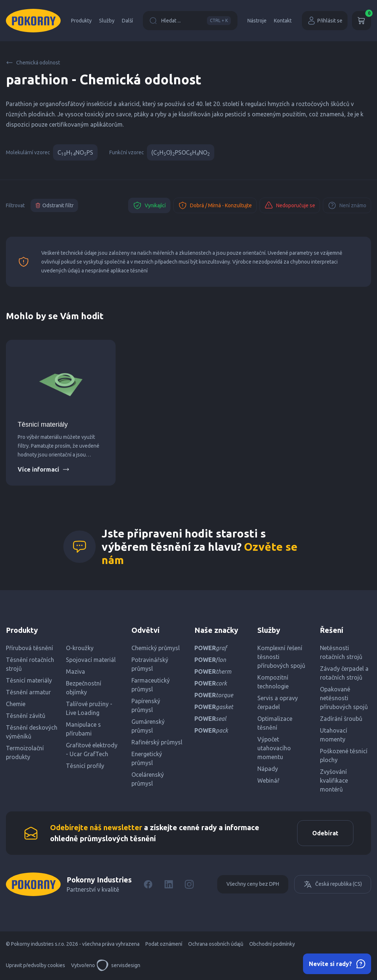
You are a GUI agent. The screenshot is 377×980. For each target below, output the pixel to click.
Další (127, 21)
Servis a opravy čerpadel (278, 702)
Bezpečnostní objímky (84, 688)
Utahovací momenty (334, 735)
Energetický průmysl (147, 758)
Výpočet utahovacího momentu (274, 748)
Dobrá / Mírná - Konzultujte (215, 205)
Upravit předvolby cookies (36, 965)
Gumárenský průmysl (148, 726)
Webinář (268, 780)
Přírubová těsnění (29, 648)
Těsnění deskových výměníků (32, 732)
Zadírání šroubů (341, 719)
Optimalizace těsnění (275, 723)
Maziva (75, 671)
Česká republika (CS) (333, 884)
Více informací (44, 469)
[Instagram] (189, 884)
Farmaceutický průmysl (151, 685)
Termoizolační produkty (25, 752)
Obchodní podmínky (272, 944)
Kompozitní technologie (273, 682)
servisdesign (118, 965)
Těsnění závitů (26, 716)
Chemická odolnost (33, 63)
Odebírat (325, 833)
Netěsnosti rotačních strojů (341, 652)
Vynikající (149, 205)
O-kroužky (80, 648)
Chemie (16, 704)
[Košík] (362, 21)
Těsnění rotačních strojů (30, 664)
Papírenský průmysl (146, 705)
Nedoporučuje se (290, 205)
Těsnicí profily (85, 766)
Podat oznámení (164, 944)
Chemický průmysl (156, 648)
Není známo (347, 205)
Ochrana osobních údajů (216, 944)
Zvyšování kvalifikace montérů (334, 780)
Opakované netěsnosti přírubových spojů (344, 698)
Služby (107, 21)
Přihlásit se (325, 21)
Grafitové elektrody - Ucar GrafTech (92, 750)
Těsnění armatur (28, 692)
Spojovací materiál (91, 660)
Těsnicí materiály (43, 424)
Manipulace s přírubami (83, 729)
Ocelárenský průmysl (148, 779)
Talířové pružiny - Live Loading (89, 708)
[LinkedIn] (169, 884)
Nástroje (257, 21)
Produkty (81, 21)
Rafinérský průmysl (157, 742)
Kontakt (283, 21)
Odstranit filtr (54, 205)
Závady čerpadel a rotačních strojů (344, 673)
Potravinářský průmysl (150, 664)
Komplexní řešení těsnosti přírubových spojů (281, 657)
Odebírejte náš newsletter (96, 827)
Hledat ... (190, 21)
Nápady (268, 769)
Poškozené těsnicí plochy (344, 755)
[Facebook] (148, 884)
